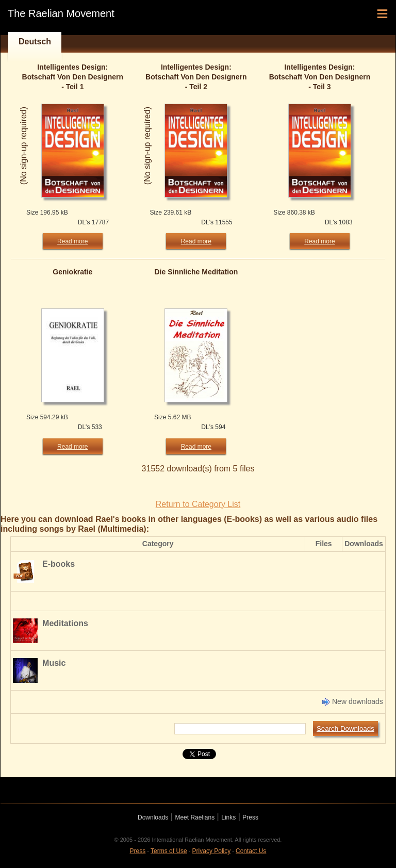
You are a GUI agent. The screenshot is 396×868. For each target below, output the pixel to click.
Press (250, 817)
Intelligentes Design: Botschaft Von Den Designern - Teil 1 (73, 77)
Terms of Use (169, 851)
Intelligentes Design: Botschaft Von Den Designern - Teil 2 (196, 77)
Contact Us (251, 851)
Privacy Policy (212, 851)
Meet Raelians (195, 817)
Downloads (153, 817)
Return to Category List (198, 504)
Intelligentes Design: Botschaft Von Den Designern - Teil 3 (320, 77)
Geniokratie (72, 272)
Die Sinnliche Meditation (196, 272)
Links (228, 817)
